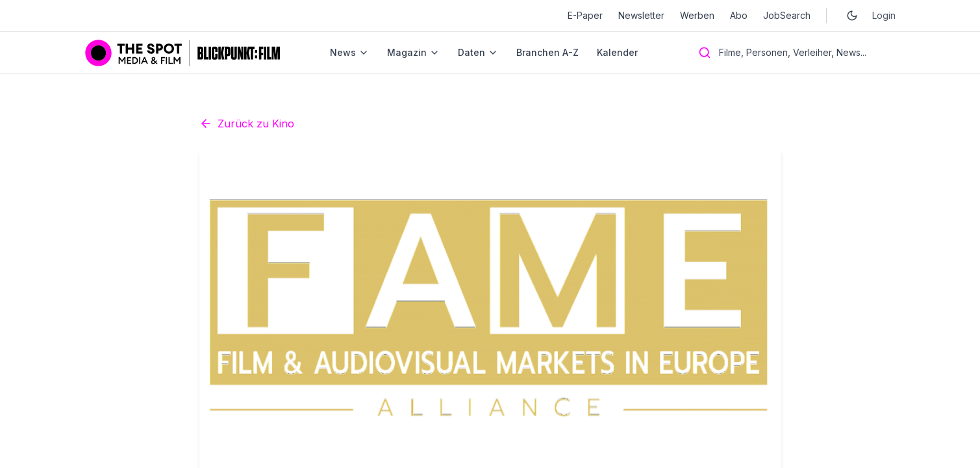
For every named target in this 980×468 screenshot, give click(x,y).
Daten (478, 52)
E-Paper (585, 15)
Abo (739, 15)
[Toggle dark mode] (852, 16)
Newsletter (641, 15)
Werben (697, 15)
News (349, 52)
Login (884, 15)
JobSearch (787, 15)
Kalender (617, 52)
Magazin (413, 52)
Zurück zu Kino (247, 240)
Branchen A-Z (547, 52)
